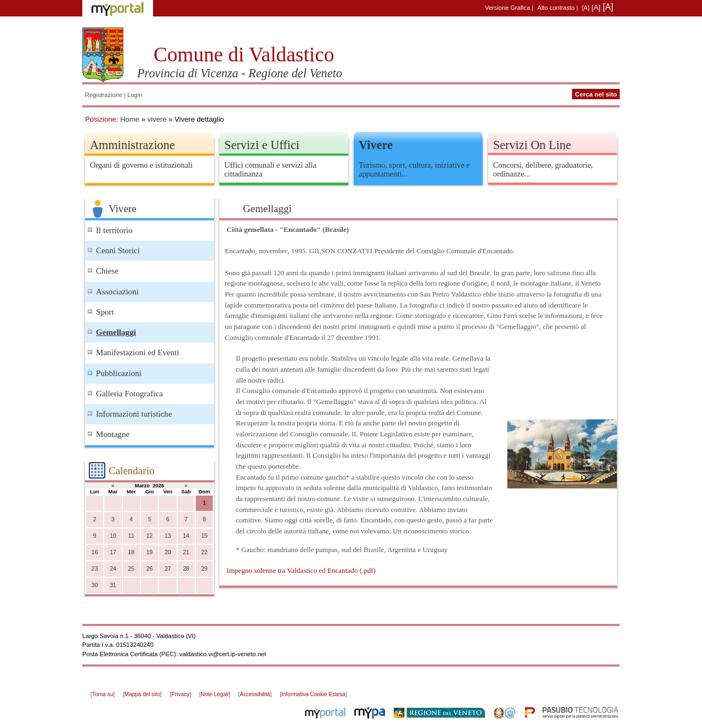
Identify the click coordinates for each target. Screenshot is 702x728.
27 (168, 569)
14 (186, 536)
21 (186, 552)
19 (150, 552)
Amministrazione (132, 145)
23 (95, 569)
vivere (157, 119)
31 (113, 585)
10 (113, 536)
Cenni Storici (118, 251)
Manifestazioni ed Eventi (138, 352)
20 (168, 552)
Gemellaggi (116, 332)
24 (113, 569)
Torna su (103, 694)
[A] (586, 8)
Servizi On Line (532, 145)
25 (131, 569)
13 (168, 536)
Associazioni (117, 292)
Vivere (376, 145)
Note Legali (215, 694)
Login (135, 95)
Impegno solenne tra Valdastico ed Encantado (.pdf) (301, 570)
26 (150, 569)
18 (131, 552)
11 (131, 536)
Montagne (113, 434)
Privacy (181, 694)
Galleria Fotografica (129, 394)
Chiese (107, 271)
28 (186, 569)
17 (113, 552)
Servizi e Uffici (262, 145)
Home (130, 119)
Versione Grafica (507, 8)
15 (205, 536)
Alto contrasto (556, 8)
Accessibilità (255, 694)
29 (205, 569)
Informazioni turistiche (134, 414)
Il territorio (114, 230)
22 (205, 552)
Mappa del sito (142, 694)
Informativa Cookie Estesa (313, 694)
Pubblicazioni (119, 373)
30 (95, 585)
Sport (105, 312)
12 (150, 536)
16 (95, 552)
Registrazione (104, 95)
